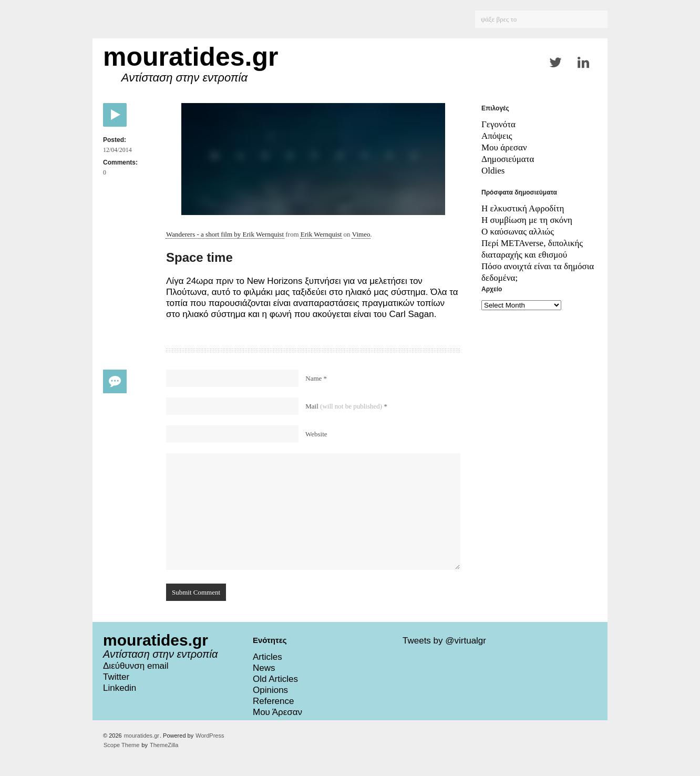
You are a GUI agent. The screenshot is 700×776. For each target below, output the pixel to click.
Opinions (270, 690)
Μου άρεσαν (504, 147)
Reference (273, 701)
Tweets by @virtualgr (444, 641)
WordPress (210, 736)
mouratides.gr (191, 57)
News (264, 668)
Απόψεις (497, 136)
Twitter (116, 677)
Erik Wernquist (321, 234)
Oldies (493, 171)
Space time (199, 257)
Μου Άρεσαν (277, 712)
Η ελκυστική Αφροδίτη (523, 208)
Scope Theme (121, 745)
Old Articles (275, 679)
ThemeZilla (164, 745)
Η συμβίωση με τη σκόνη (527, 220)
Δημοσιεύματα (508, 159)
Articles (267, 657)
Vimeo (361, 234)
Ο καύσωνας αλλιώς (518, 232)
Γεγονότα (498, 124)
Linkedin (120, 688)
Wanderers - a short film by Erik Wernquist (225, 234)
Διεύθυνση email (136, 666)
